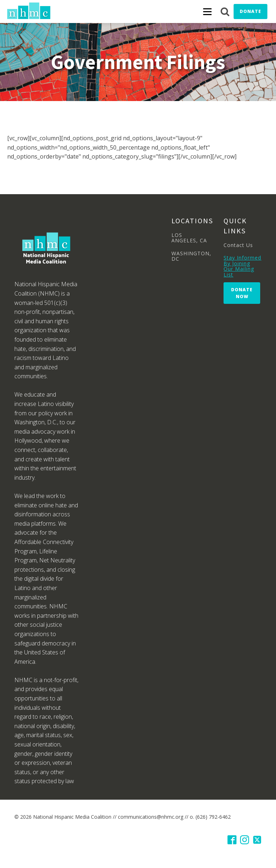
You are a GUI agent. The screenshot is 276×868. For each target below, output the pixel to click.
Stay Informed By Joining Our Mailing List (242, 266)
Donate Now (242, 293)
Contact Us (238, 245)
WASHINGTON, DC (191, 256)
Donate (250, 11)
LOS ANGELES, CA (189, 238)
